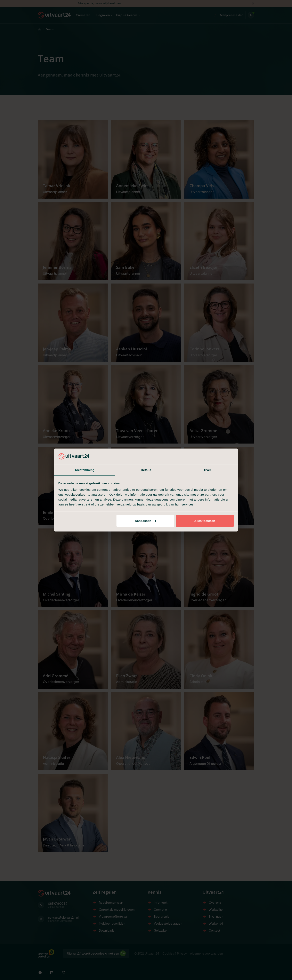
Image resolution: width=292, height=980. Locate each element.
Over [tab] (208, 470)
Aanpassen (146, 521)
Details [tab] (146, 470)
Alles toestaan (205, 521)
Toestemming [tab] (84, 470)
